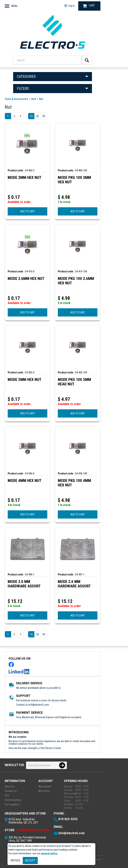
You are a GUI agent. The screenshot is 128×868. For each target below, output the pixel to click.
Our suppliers (12, 804)
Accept (30, 860)
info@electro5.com (39, 705)
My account (45, 786)
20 (38, 116)
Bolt (34, 99)
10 (31, 116)
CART (89, 6)
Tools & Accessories (16, 99)
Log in (69, 6)
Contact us (11, 791)
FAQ (7, 795)
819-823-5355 (68, 819)
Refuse (15, 860)
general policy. (49, 853)
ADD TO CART (27, 211)
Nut (41, 99)
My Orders (44, 791)
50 (44, 116)
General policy (13, 800)
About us (10, 786)
